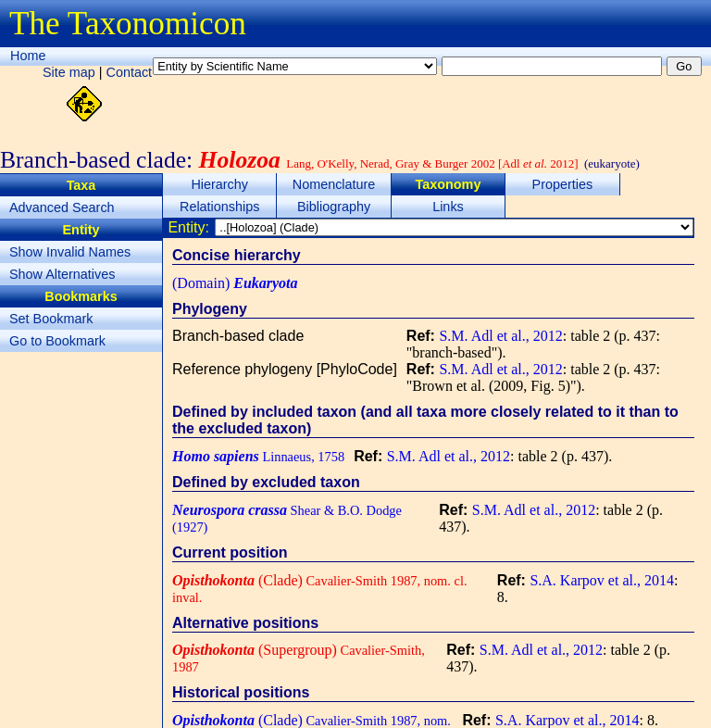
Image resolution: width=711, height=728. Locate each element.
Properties (563, 184)
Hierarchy (219, 184)
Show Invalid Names (70, 252)
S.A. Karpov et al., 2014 (602, 580)
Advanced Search (62, 207)
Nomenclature (334, 184)
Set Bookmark (51, 319)
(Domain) (235, 283)
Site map (69, 72)
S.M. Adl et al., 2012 (500, 336)
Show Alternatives (62, 274)
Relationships (219, 207)
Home (28, 56)
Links (448, 207)
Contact (130, 72)
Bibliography (334, 207)
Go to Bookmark (57, 341)
